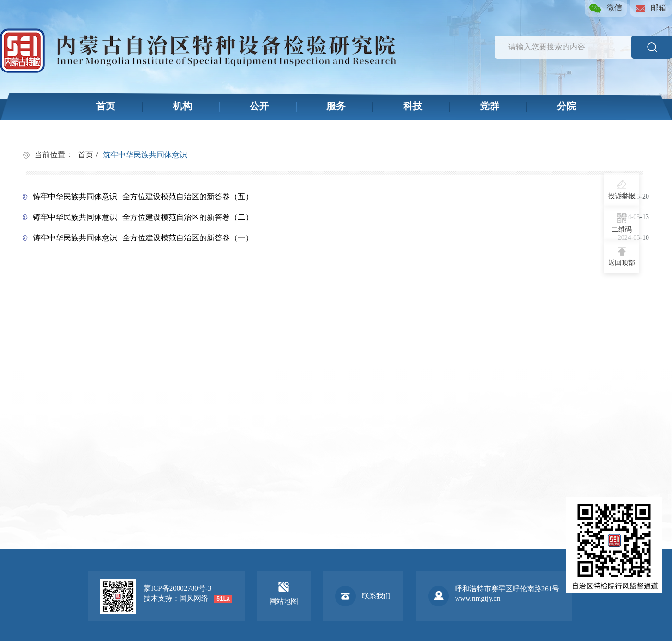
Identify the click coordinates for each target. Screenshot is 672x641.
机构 (182, 106)
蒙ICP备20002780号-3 (177, 588)
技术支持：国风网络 (176, 598)
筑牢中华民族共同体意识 (145, 155)
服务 (336, 106)
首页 (106, 106)
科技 (413, 106)
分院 (566, 106)
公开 (259, 106)
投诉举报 (622, 190)
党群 (490, 106)
